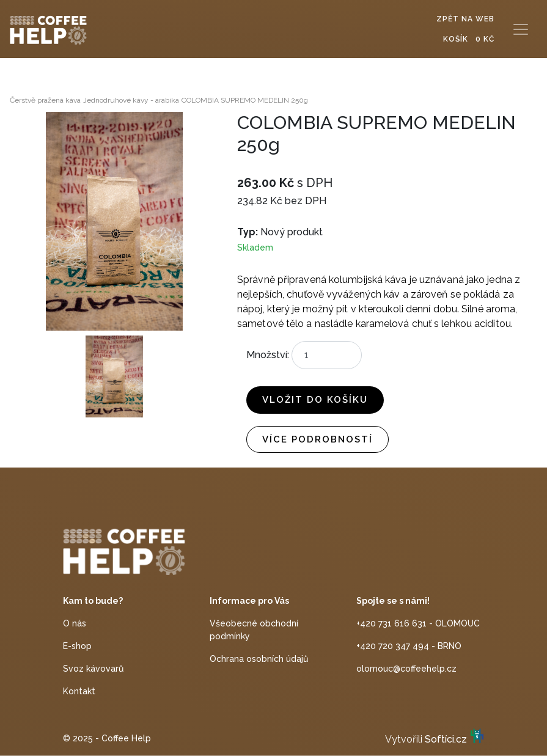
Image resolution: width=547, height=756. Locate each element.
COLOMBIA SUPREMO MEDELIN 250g (245, 100)
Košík (469, 39)
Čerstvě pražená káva (45, 100)
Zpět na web (465, 19)
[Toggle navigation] (521, 29)
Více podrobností (318, 439)
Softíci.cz (446, 739)
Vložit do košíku (315, 400)
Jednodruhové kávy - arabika (131, 100)
